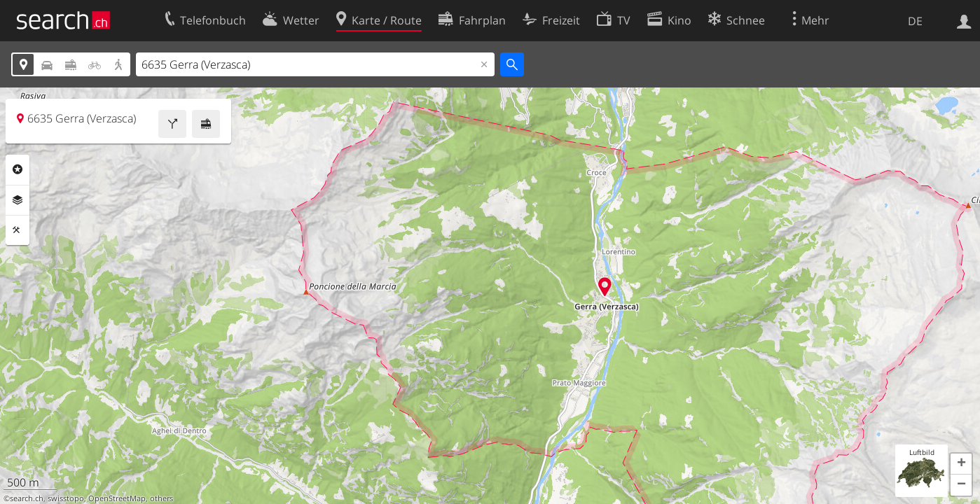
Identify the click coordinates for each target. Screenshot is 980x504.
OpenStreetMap (117, 498)
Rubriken (18, 169)
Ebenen (18, 200)
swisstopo (66, 498)
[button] (961, 464)
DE (915, 21)
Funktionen (18, 230)
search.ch (27, 498)
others (161, 498)
